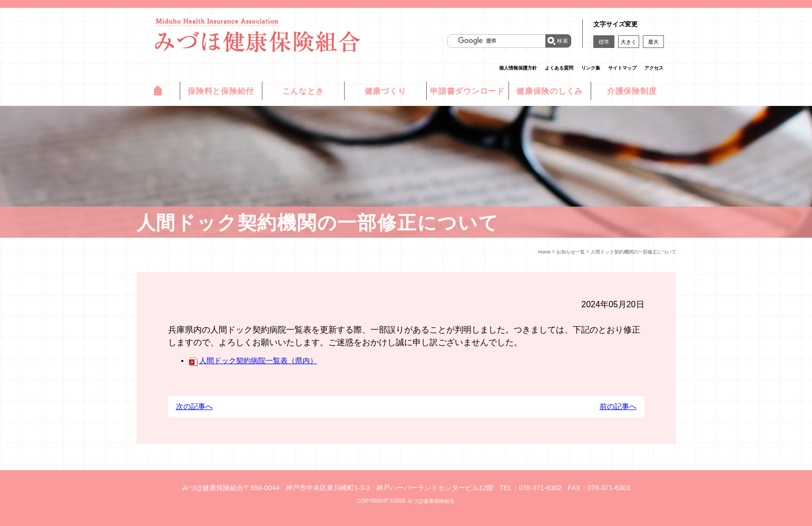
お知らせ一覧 (571, 252)
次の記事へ (194, 406)
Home (544, 252)
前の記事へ (618, 406)
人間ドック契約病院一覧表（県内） (253, 361)
